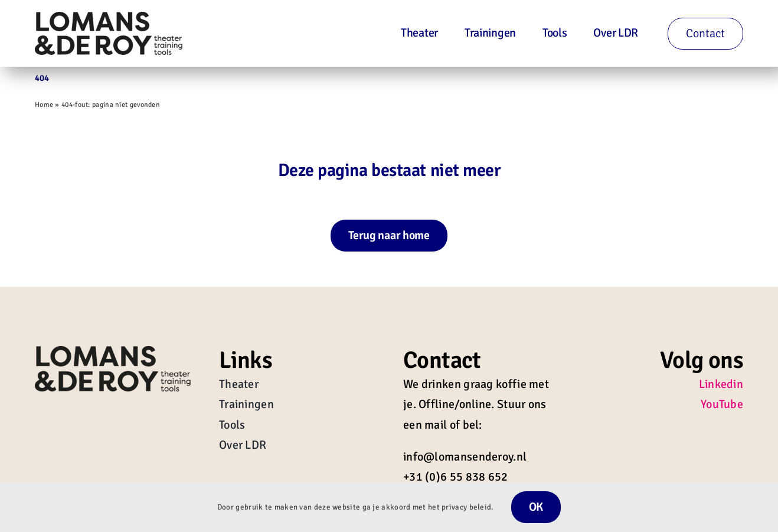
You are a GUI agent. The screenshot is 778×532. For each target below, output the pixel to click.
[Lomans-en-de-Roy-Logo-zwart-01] (109, 17)
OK (536, 507)
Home (44, 105)
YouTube (722, 404)
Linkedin (721, 384)
